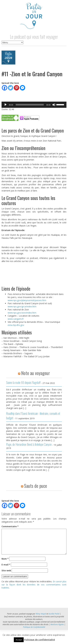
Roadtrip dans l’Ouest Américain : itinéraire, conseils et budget (33, 416)
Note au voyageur (36, 373)
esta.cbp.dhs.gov (16, 325)
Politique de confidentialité (40, 640)
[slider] (30, 105)
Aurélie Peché (54, 614)
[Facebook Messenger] (22, 88)
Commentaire (10, 526)
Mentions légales (57, 624)
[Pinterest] (17, 88)
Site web (6, 570)
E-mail (6, 565)
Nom (5, 559)
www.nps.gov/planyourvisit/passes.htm (27, 300)
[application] (34, 105)
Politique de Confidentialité (34, 627)
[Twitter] (11, 88)
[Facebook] (5, 88)
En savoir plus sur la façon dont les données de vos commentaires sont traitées (34, 585)
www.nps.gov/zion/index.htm (22, 313)
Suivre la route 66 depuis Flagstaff (23, 382)
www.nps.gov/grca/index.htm (22, 306)
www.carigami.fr (16, 319)
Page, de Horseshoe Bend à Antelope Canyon (29, 444)
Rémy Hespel (41, 614)
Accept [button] (19, 640)
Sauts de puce (36, 486)
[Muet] (54, 105)
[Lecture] (6, 105)
